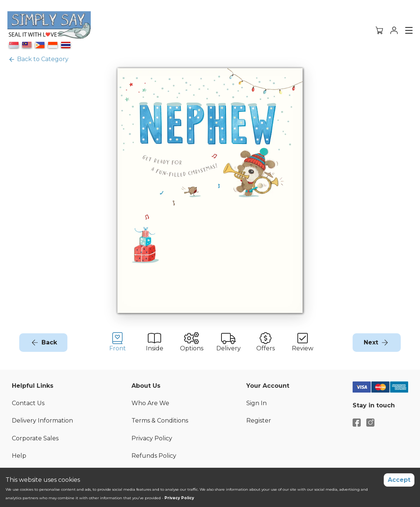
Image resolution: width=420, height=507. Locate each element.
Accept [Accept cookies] (399, 480)
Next (371, 342)
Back (49, 342)
